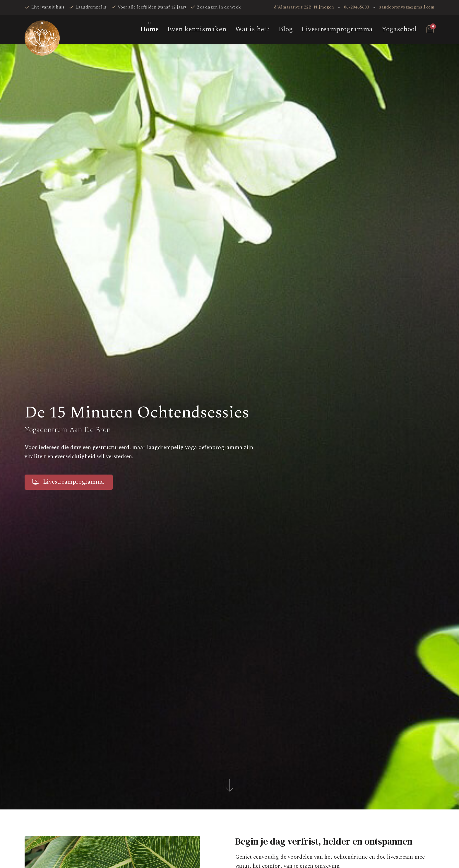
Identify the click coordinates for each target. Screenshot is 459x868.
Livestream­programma (337, 29)
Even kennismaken (197, 29)
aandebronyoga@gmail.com (407, 7)
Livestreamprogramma (68, 482)
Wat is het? (252, 29)
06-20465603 (357, 7)
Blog (286, 29)
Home (149, 29)
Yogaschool (399, 29)
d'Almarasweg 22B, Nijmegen (304, 7)
